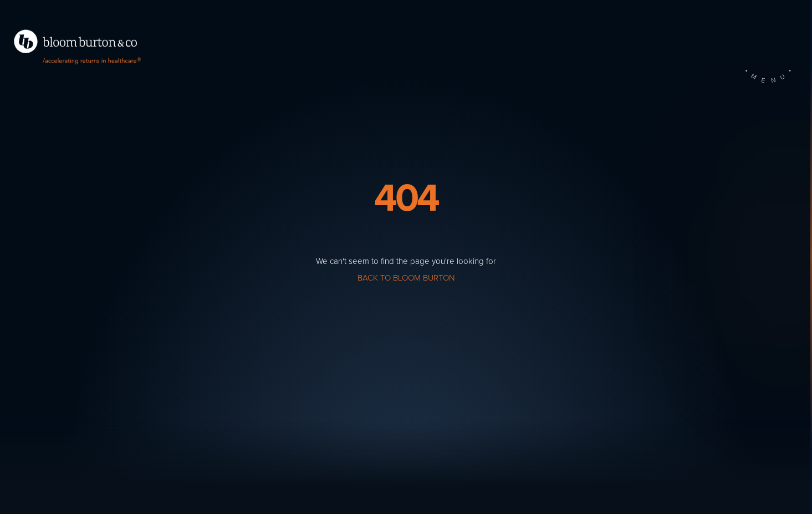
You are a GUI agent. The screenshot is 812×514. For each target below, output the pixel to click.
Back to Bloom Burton (406, 278)
